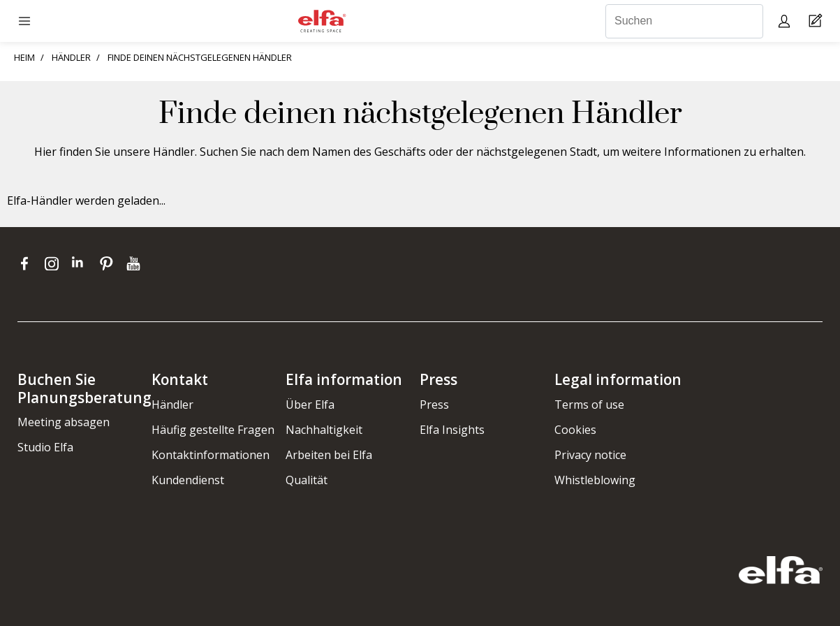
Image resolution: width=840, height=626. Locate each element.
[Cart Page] (817, 21)
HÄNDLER (71, 57)
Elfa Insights (452, 430)
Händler (172, 405)
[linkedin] (82, 263)
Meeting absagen (64, 422)
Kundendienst (188, 480)
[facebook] (28, 263)
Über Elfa (310, 405)
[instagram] (55, 263)
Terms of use (589, 405)
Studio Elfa (45, 447)
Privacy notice (590, 455)
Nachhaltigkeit (324, 430)
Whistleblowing (595, 480)
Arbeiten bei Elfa (329, 455)
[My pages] (786, 21)
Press (434, 405)
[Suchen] (684, 21)
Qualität (307, 480)
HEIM (24, 57)
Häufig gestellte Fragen (213, 430)
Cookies (575, 430)
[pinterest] (109, 263)
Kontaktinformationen (211, 455)
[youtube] (135, 263)
